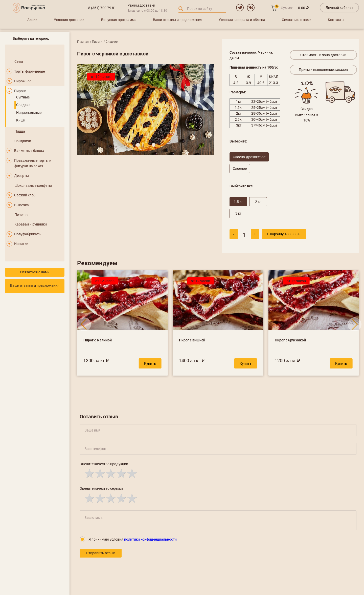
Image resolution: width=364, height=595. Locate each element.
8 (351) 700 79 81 (102, 8)
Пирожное (23, 81)
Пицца (20, 131)
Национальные (29, 112)
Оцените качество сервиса (102, 488)
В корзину (284, 234)
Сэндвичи (23, 141)
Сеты (19, 61)
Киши (21, 120)
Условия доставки (69, 20)
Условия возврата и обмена (242, 20)
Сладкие (23, 105)
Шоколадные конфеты (33, 185)
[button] (138, 145)
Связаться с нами (297, 20)
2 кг (258, 202)
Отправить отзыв (101, 553)
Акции (32, 20)
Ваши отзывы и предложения (178, 20)
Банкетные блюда (29, 150)
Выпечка (21, 205)
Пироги (20, 91)
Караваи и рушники (31, 224)
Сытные (23, 97)
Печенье (21, 214)
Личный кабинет (339, 7)
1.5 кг (238, 202)
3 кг (238, 213)
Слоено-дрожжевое (249, 157)
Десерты (21, 176)
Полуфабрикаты (28, 234)
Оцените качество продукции (104, 464)
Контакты (336, 20)
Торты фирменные (29, 71)
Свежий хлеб (25, 195)
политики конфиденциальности (150, 539)
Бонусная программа (119, 20)
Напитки (21, 244)
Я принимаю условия (133, 539)
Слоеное (240, 168)
